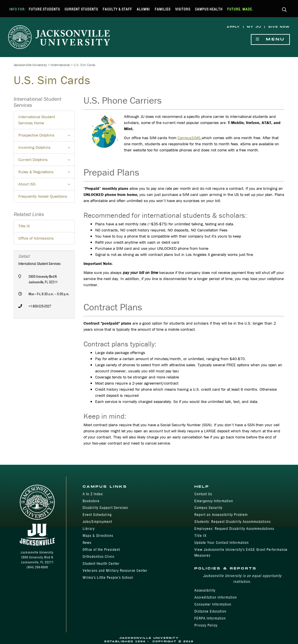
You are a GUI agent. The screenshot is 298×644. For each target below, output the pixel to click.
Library (89, 529)
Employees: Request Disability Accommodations (234, 529)
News (87, 543)
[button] (284, 10)
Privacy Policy (206, 625)
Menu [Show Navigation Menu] (270, 39)
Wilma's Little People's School (108, 577)
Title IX (24, 226)
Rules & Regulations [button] (47, 174)
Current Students (81, 9)
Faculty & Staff (117, 9)
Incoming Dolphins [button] (47, 149)
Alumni (143, 9)
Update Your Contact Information (222, 543)
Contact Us (203, 494)
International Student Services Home (37, 120)
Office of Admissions (36, 238)
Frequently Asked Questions (43, 196)
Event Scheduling (97, 515)
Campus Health (209, 9)
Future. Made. (240, 9)
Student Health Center (101, 563)
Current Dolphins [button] (47, 161)
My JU (254, 27)
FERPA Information (210, 618)
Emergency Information (214, 501)
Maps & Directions (98, 536)
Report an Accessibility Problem (221, 515)
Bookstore (91, 501)
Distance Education (210, 611)
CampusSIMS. (190, 138)
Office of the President (101, 550)
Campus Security (208, 508)
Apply (233, 27)
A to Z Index (93, 494)
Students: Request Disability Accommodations (233, 522)
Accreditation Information (216, 597)
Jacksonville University (30, 65)
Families (163, 9)
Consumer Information (213, 604)
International (60, 65)
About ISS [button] (47, 186)
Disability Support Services (105, 508)
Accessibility (205, 590)
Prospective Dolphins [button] (47, 137)
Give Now (279, 27)
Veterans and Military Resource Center (115, 570)
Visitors (183, 9)
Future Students (44, 9)
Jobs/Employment (97, 522)
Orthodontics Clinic (99, 557)
